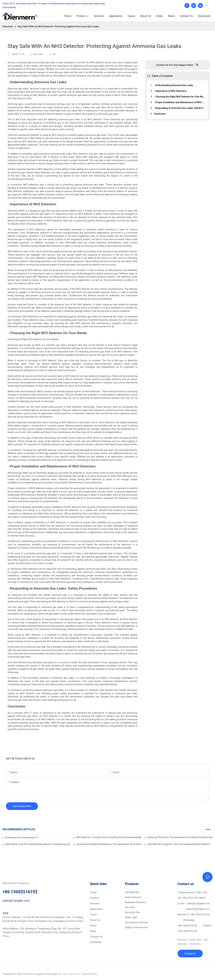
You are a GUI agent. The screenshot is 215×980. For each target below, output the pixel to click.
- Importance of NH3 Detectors (170, 91)
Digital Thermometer (136, 927)
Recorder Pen (132, 912)
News (208, 829)
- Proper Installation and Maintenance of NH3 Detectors (179, 102)
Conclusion (160, 114)
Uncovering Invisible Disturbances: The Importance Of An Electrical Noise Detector (109, 844)
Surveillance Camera (136, 922)
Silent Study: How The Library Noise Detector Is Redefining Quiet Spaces (38, 844)
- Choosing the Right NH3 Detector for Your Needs (179, 97)
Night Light (131, 917)
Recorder (130, 907)
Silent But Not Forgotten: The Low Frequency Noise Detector (179, 844)
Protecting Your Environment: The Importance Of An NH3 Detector (22, 837)
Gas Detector (132, 892)
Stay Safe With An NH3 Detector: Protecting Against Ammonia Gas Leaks (58, 26)
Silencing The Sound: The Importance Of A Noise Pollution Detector (180, 837)
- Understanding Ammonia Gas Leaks (174, 85)
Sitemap (74, 974)
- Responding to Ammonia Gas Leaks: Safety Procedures (179, 108)
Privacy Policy (89, 974)
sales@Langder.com (16, 901)
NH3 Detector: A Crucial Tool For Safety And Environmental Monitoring (109, 837)
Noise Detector (133, 897)
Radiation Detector (135, 902)
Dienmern (8, 26)
